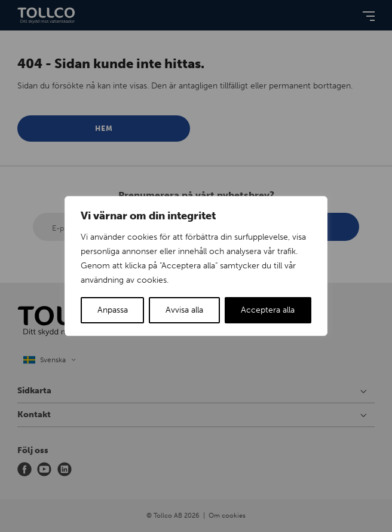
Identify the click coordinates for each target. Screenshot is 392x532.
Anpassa (113, 310)
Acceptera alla (268, 310)
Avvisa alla (184, 310)
